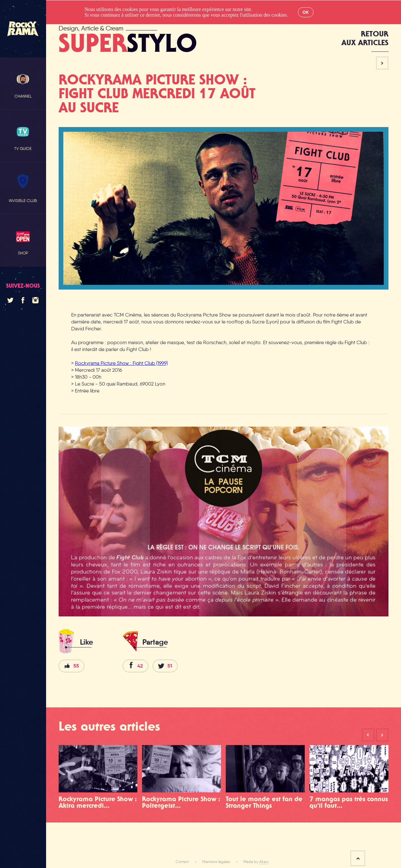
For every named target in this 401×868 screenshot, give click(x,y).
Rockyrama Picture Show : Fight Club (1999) (121, 363)
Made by (256, 862)
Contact (182, 862)
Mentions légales (216, 862)
